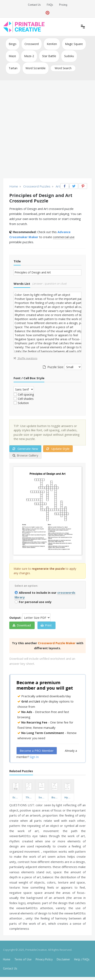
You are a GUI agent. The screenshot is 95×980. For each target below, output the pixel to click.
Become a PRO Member (37, 751)
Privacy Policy (44, 959)
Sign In (34, 757)
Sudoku (69, 56)
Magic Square (74, 44)
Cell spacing (26, 394)
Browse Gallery (25, 455)
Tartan (13, 68)
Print (46, 625)
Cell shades (26, 399)
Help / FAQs (82, 959)
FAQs (50, 5)
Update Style (58, 449)
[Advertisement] (47, 130)
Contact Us (34, 5)
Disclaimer (63, 959)
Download (22, 625)
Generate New (25, 449)
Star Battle (49, 56)
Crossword (32, 44)
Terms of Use (23, 959)
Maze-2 (29, 56)
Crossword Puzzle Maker (57, 643)
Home (7, 959)
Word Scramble (36, 68)
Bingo (13, 44)
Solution (23, 403)
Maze (12, 56)
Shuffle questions (25, 358)
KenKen (52, 44)
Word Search (63, 68)
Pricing (63, 5)
